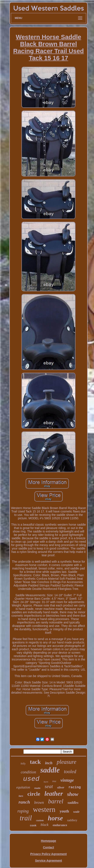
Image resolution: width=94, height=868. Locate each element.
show (73, 794)
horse (55, 818)
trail (26, 818)
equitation (23, 787)
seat (49, 786)
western (44, 809)
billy (23, 763)
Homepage (48, 841)
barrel (56, 801)
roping (23, 811)
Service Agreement (48, 861)
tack (35, 762)
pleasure (67, 762)
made (37, 788)
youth (64, 811)
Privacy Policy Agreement (48, 854)
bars (21, 796)
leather (54, 793)
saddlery (72, 820)
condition (28, 772)
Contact (48, 847)
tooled (70, 772)
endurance (60, 825)
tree (54, 781)
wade (76, 812)
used (31, 779)
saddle (50, 770)
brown (39, 803)
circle (34, 794)
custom (40, 820)
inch (49, 763)
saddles (73, 803)
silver (61, 787)
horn (46, 782)
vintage (67, 780)
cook (33, 825)
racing (75, 787)
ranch (24, 802)
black (45, 825)
